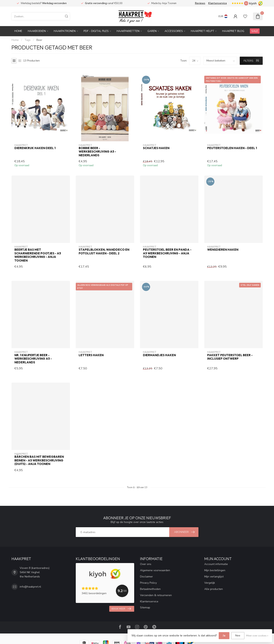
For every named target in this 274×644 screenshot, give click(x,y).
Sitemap (145, 608)
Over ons (146, 564)
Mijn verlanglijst (214, 577)
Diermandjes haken (159, 355)
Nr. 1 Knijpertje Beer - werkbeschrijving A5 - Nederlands (33, 359)
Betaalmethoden (150, 589)
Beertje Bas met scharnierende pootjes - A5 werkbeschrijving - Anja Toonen (38, 255)
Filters (251, 61)
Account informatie (216, 564)
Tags (28, 40)
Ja (224, 636)
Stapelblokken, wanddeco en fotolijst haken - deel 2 (104, 251)
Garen (152, 31)
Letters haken (91, 355)
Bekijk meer (121, 609)
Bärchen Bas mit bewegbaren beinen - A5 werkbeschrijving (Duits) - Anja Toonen (39, 460)
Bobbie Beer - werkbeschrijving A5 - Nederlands (97, 152)
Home (18, 31)
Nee (238, 636)
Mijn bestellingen (215, 570)
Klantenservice (218, 3)
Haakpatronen (65, 31)
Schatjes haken (156, 148)
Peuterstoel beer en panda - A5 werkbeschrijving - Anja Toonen (167, 253)
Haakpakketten (128, 31)
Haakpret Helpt (203, 31)
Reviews (200, 3)
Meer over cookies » (257, 636)
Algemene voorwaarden (155, 570)
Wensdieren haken (223, 250)
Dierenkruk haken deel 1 (35, 148)
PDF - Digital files (96, 31)
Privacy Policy (148, 583)
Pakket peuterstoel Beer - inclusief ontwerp (230, 357)
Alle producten (214, 589)
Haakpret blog (233, 31)
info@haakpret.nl (30, 587)
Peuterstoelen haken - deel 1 (232, 148)
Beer (39, 40)
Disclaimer (146, 577)
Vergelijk (210, 583)
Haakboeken (37, 31)
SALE (255, 31)
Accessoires (174, 31)
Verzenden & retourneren (156, 595)
